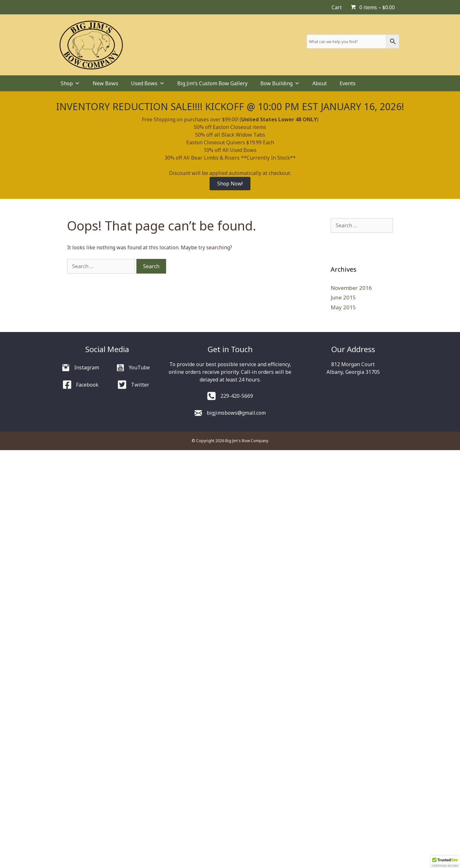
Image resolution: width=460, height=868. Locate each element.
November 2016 (351, 288)
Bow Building (280, 83)
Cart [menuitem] (337, 7)
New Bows (105, 83)
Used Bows (148, 83)
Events (348, 83)
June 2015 (343, 297)
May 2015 (343, 307)
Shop (70, 83)
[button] (445, 862)
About (320, 83)
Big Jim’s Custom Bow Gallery (212, 83)
